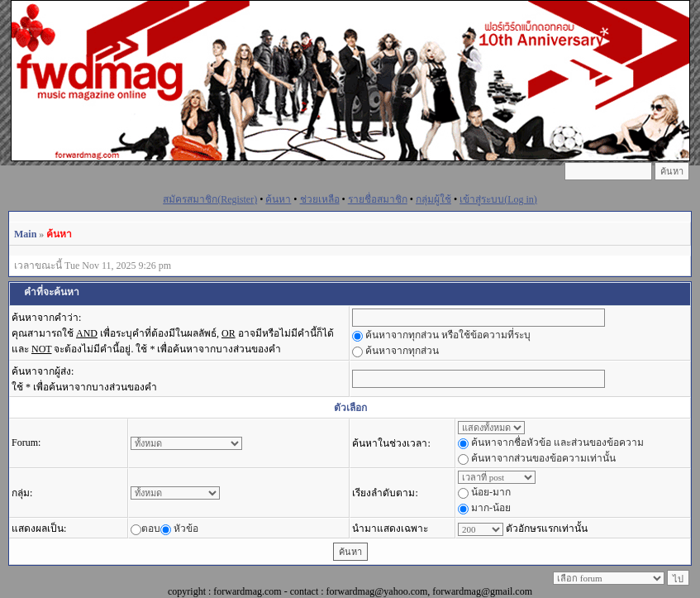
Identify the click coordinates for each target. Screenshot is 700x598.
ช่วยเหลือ (320, 199)
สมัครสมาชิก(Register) (210, 199)
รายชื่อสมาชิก (378, 199)
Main (25, 234)
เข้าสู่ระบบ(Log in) (498, 199)
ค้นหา (278, 199)
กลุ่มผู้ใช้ (433, 199)
